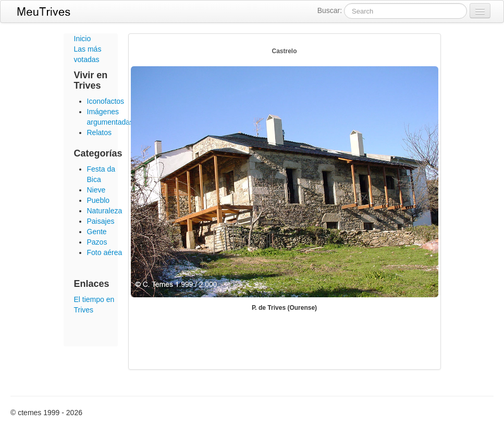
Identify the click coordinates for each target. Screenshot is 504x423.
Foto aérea (105, 252)
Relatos (99, 132)
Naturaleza (105, 211)
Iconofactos (106, 101)
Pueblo (99, 200)
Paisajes (101, 221)
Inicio (83, 39)
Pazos (97, 242)
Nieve (96, 190)
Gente (97, 232)
